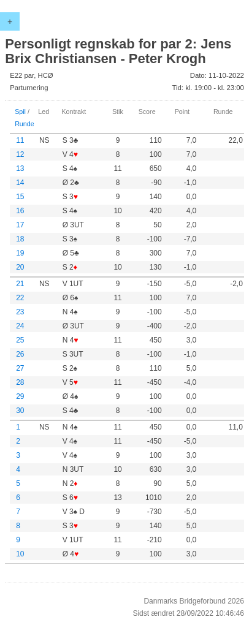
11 (20, 140)
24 (20, 326)
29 (20, 396)
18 (20, 239)
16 (20, 211)
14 (20, 183)
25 (20, 340)
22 (20, 298)
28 (20, 382)
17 (20, 225)
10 (20, 554)
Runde (25, 124)
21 (20, 284)
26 (20, 354)
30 (20, 411)
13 (20, 169)
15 (20, 197)
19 (20, 253)
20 (20, 267)
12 (20, 154)
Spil (20, 112)
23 (20, 312)
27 (20, 368)
